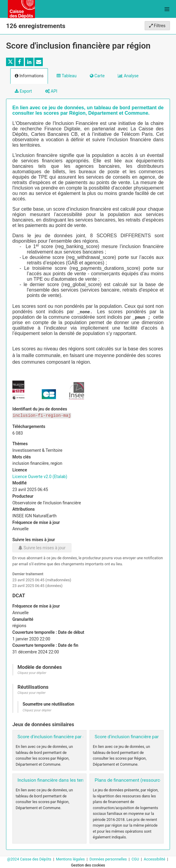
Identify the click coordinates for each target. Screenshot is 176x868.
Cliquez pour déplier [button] (32, 673)
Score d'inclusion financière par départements (64, 737)
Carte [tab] (97, 76)
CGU (136, 859)
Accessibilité (155, 859)
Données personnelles (109, 859)
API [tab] (51, 91)
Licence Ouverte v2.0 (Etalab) (40, 477)
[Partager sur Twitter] (10, 62)
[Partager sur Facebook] (20, 62)
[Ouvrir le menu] (167, 9)
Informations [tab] (29, 76)
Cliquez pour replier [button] (31, 693)
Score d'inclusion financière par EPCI (132, 737)
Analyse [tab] (128, 76)
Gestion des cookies (88, 865)
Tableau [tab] (66, 76)
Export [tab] (23, 91)
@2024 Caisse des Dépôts (30, 859)
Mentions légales (71, 859)
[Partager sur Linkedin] (29, 62)
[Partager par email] (39, 62)
